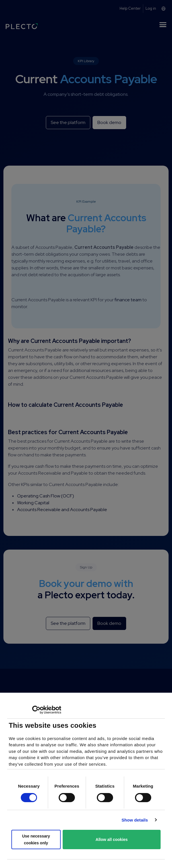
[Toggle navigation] (163, 26)
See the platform (68, 122)
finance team (128, 300)
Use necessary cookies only (36, 839)
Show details (135, 820)
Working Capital (33, 503)
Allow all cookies (112, 839)
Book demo (109, 122)
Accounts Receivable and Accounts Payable (62, 510)
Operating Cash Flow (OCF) (46, 496)
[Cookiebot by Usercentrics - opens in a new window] (36, 710)
